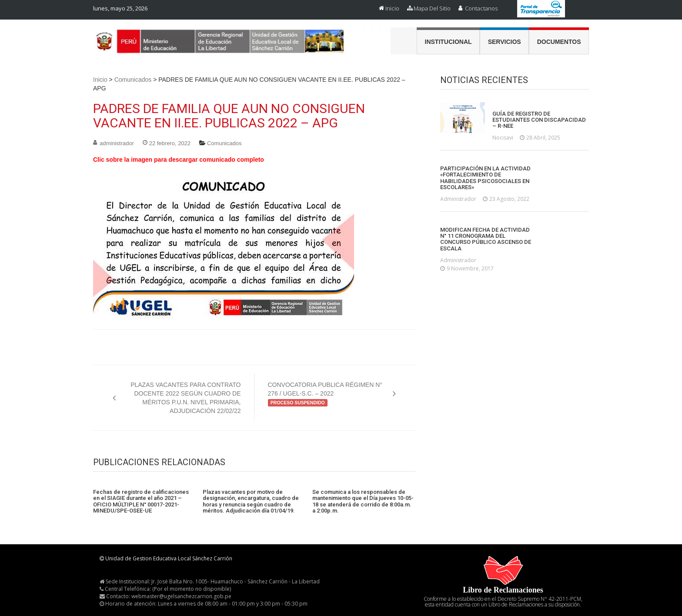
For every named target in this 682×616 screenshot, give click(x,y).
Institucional (448, 42)
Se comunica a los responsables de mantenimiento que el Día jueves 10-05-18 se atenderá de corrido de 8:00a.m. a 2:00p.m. (363, 501)
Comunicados (133, 80)
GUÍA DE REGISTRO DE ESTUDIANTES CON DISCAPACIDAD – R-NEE (539, 120)
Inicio (392, 8)
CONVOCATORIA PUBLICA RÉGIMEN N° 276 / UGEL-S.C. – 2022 (325, 394)
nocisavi (503, 138)
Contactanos (481, 8)
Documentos (559, 42)
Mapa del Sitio (432, 8)
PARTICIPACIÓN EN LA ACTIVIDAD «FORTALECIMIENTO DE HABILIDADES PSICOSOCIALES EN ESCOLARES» (485, 178)
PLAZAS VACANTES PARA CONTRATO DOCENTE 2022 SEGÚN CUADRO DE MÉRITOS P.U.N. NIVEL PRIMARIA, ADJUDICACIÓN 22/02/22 (186, 398)
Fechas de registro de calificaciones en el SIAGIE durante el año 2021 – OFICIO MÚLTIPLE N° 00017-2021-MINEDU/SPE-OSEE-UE (141, 501)
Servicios (505, 42)
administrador (117, 143)
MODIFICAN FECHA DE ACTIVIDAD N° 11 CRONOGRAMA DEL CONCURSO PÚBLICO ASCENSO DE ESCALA (486, 239)
